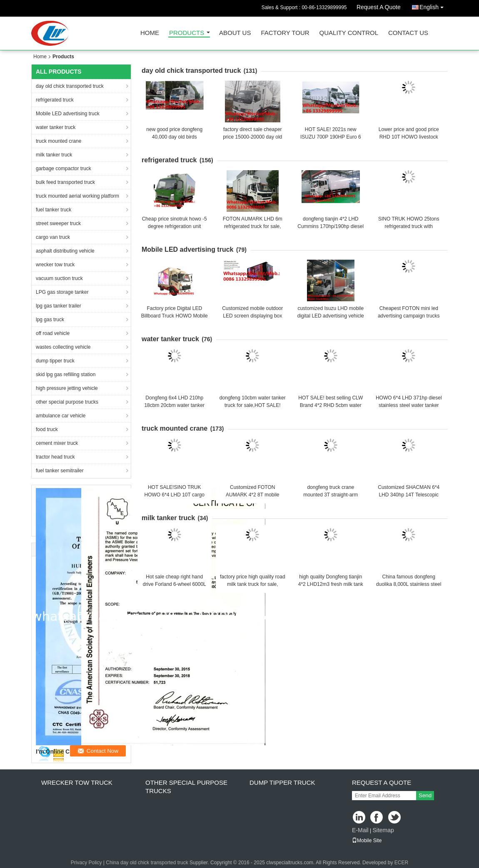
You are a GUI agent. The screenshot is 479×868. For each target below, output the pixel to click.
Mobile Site (367, 841)
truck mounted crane (59, 141)
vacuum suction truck (59, 278)
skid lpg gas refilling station (66, 374)
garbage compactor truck (64, 169)
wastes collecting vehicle (63, 347)
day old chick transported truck (70, 86)
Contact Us (408, 33)
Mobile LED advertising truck (68, 114)
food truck (47, 429)
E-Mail (360, 830)
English (434, 6)
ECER (401, 863)
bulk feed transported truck (65, 182)
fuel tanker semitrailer (60, 471)
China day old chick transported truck (147, 863)
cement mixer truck (57, 443)
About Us (235, 33)
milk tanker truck (54, 155)
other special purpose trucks (67, 402)
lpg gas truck (50, 320)
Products (187, 33)
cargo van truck (53, 237)
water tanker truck (56, 127)
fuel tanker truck (54, 210)
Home (150, 33)
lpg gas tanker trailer (59, 306)
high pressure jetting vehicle (67, 388)
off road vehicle (53, 333)
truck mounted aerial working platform (77, 196)
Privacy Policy (86, 863)
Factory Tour (285, 33)
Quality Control (349, 33)
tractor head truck (55, 457)
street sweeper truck (58, 223)
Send (425, 795)
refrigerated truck (55, 100)
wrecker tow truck (55, 265)
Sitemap (383, 830)
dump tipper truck (55, 361)
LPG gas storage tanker (62, 292)
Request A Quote (379, 7)
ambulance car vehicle (61, 416)
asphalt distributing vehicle (65, 251)
